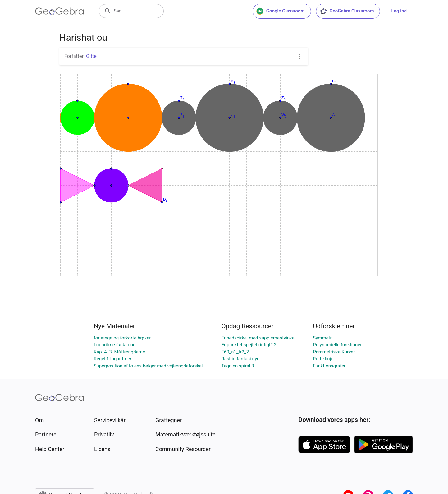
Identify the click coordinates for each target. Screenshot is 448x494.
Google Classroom (281, 11)
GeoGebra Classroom (347, 11)
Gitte (91, 56)
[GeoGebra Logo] (59, 11)
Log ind (399, 11)
